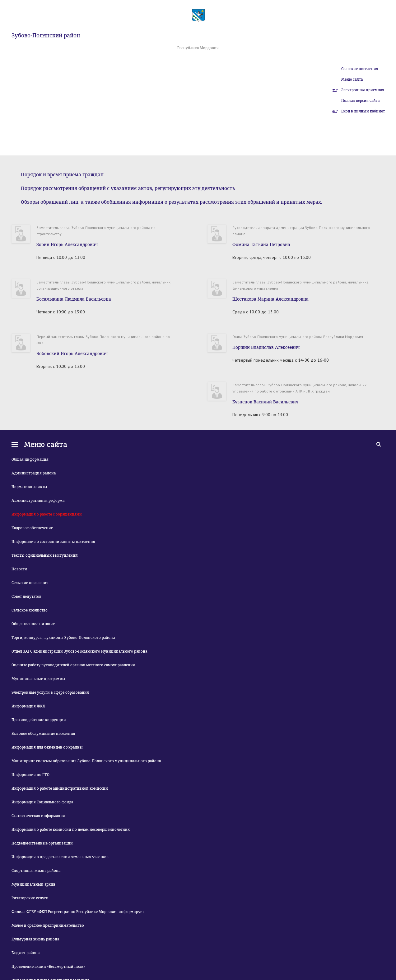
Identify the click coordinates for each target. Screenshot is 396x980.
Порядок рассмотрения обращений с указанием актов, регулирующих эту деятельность (128, 188)
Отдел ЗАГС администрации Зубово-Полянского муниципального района (79, 651)
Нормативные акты (29, 487)
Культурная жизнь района (35, 939)
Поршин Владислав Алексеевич (266, 347)
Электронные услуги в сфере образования (50, 692)
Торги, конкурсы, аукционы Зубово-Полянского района (63, 638)
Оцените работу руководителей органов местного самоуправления (73, 665)
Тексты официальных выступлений (45, 555)
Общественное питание (33, 624)
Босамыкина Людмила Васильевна (74, 299)
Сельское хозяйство (30, 610)
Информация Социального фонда (42, 802)
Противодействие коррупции (39, 720)
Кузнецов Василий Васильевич (265, 402)
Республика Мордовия (198, 48)
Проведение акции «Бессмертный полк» (48, 967)
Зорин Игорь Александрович (67, 245)
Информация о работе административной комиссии (60, 788)
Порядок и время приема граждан (62, 175)
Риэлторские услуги (30, 898)
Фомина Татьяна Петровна (261, 245)
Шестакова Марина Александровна (270, 299)
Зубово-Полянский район (46, 36)
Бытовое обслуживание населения (43, 734)
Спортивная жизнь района (36, 871)
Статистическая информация (38, 816)
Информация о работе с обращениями (47, 514)
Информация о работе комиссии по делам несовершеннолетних (71, 830)
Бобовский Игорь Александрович (72, 354)
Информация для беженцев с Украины (47, 747)
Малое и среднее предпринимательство (48, 925)
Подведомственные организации (42, 843)
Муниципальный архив (33, 884)
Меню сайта (352, 79)
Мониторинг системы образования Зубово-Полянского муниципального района (86, 761)
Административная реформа (38, 501)
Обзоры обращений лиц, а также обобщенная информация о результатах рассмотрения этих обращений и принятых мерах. (172, 202)
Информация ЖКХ (28, 706)
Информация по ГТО (30, 775)
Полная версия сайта (360, 101)
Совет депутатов (26, 597)
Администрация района (34, 473)
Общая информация (30, 459)
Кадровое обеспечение (32, 528)
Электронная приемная (363, 90)
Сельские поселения (360, 69)
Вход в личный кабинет (363, 111)
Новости (19, 569)
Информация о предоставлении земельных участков (60, 857)
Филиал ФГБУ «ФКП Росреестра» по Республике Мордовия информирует (78, 912)
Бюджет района (26, 953)
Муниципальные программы (38, 679)
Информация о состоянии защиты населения (53, 542)
